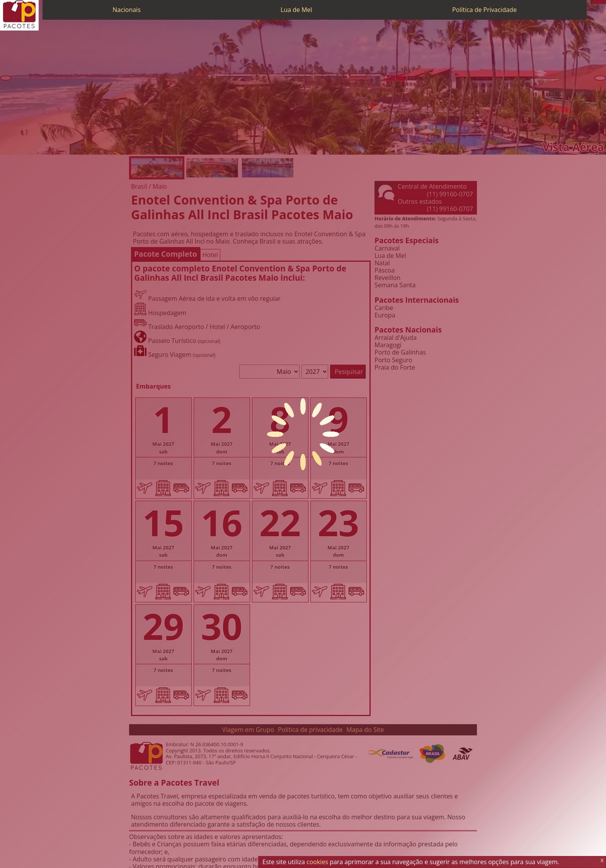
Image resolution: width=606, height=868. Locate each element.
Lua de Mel (296, 10)
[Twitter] (600, 2)
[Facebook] (604, 2)
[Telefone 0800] (592, 2)
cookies (317, 862)
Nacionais (127, 10)
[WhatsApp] (596, 2)
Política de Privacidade (484, 10)
